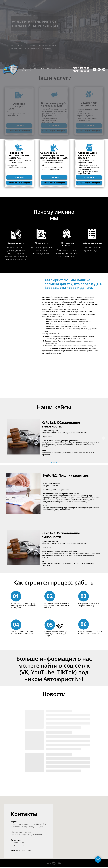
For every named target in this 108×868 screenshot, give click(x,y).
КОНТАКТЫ (27, 71)
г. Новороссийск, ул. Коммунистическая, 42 (28, 835)
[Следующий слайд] (103, 438)
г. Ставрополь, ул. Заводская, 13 (23, 832)
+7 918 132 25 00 (17, 845)
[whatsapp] (104, 69)
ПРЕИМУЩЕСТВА (37, 68)
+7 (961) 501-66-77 (80, 68)
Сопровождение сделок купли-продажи (88, 155)
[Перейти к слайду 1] (52, 462)
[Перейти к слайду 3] (56, 462)
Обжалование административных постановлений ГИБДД (54, 155)
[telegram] (94, 69)
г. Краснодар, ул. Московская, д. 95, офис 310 (28, 824)
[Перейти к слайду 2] (54, 462)
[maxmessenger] (99, 69)
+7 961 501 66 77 (17, 843)
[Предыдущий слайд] (5, 438)
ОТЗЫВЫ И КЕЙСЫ (55, 68)
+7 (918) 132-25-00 (80, 71)
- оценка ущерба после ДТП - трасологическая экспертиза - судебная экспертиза (19, 164)
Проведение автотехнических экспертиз (19, 155)
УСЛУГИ (24, 68)
